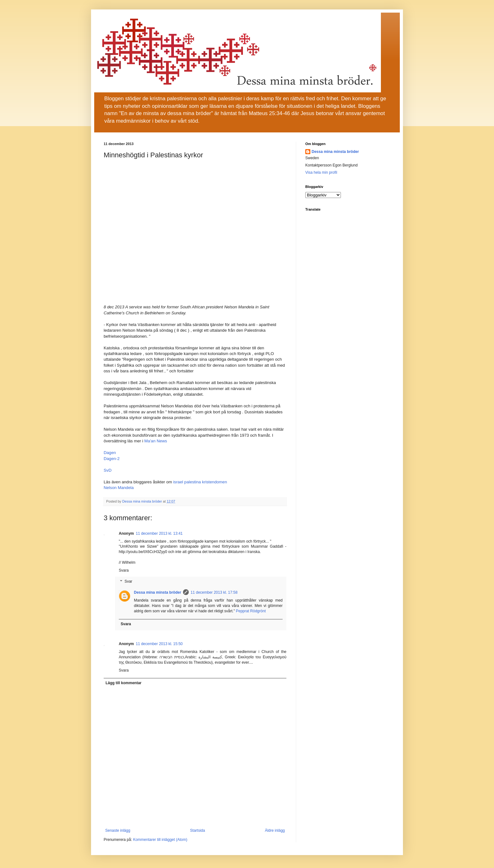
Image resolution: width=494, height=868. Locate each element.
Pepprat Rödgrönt (251, 611)
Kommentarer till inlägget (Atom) (160, 840)
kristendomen (214, 482)
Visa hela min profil (321, 172)
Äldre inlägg (275, 830)
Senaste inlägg (118, 830)
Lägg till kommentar (123, 683)
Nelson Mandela (119, 488)
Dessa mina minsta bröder (158, 592)
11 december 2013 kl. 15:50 (159, 644)
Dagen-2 (112, 459)
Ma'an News (156, 441)
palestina (193, 482)
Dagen (110, 453)
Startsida (197, 830)
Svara (124, 570)
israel (178, 482)
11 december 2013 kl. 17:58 (214, 592)
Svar (128, 582)
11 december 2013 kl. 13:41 (159, 533)
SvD (108, 470)
